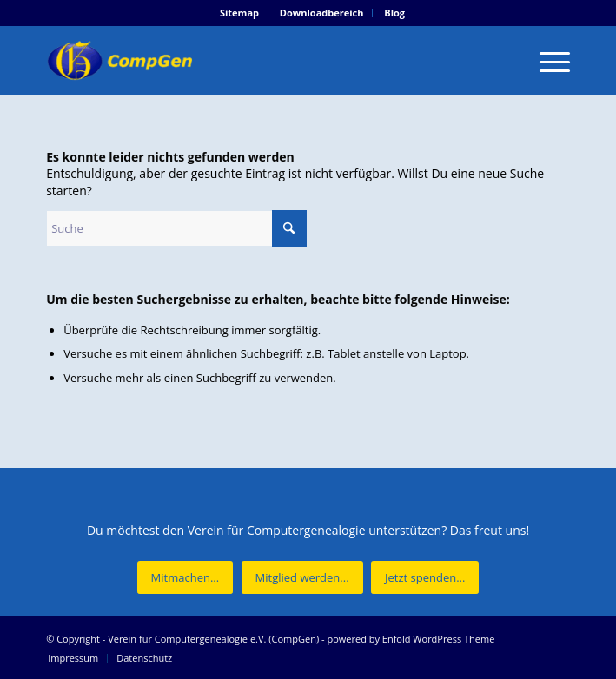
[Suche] (176, 228)
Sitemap (239, 13)
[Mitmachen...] (185, 578)
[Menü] (546, 60)
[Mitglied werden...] (302, 578)
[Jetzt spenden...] (425, 578)
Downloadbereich (322, 13)
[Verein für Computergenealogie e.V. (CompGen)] (255, 60)
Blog (394, 13)
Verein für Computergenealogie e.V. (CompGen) (213, 639)
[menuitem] (240, 13)
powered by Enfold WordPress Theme (411, 639)
